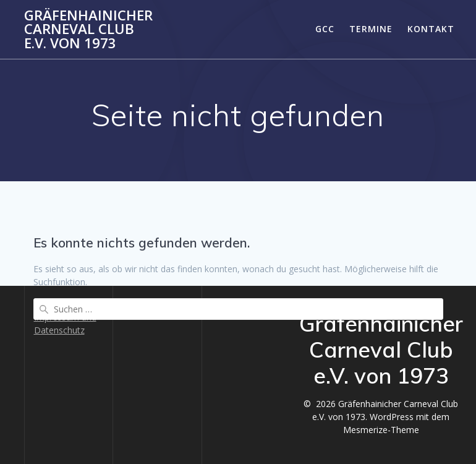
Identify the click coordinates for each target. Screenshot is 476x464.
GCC (325, 29)
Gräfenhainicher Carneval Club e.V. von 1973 (88, 29)
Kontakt (431, 29)
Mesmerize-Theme (381, 430)
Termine (371, 29)
